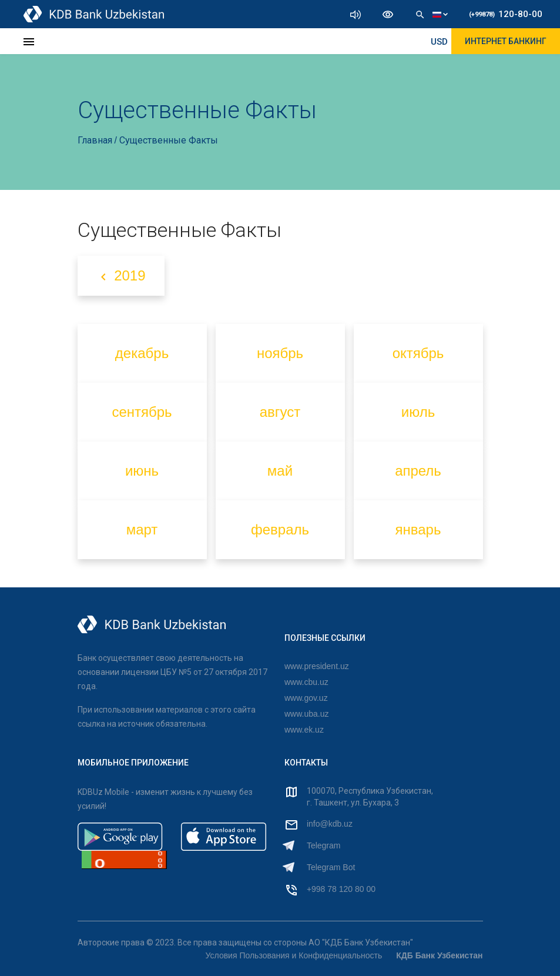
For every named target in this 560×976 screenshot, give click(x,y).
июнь (142, 471)
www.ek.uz (304, 730)
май (280, 471)
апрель (418, 471)
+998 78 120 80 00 (341, 889)
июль (418, 412)
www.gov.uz (306, 698)
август (280, 412)
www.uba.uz (306, 714)
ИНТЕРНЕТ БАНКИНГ (506, 41)
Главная (96, 140)
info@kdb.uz (330, 824)
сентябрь (142, 412)
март (142, 529)
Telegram (324, 845)
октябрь (418, 353)
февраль (280, 529)
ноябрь (280, 353)
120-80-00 (506, 14)
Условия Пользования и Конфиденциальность (294, 955)
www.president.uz (317, 666)
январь (418, 529)
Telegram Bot (331, 867)
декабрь (142, 353)
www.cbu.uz (306, 682)
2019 (121, 276)
